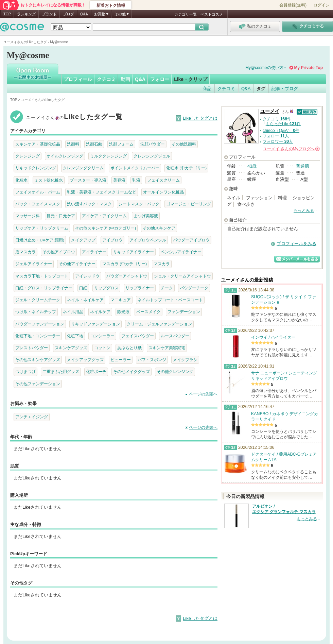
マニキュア (121, 300)
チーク (167, 288)
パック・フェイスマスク (38, 204)
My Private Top (309, 68)
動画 (125, 79)
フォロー (160, 79)
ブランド (49, 14)
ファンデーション (184, 312)
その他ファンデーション (38, 384)
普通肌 (303, 166)
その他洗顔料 (184, 144)
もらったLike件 (283, 124)
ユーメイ (270, 111)
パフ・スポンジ (152, 360)
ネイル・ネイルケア (85, 300)
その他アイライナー (77, 264)
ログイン (321, 5)
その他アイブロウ (59, 252)
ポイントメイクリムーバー (135, 168)
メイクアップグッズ (85, 360)
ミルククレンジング (108, 156)
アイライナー (94, 252)
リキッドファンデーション (95, 324)
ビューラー (121, 360)
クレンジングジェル (152, 156)
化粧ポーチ (96, 371)
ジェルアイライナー (34, 264)
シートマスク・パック (139, 204)
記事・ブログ (285, 89)
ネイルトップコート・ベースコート (170, 300)
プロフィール (78, 79)
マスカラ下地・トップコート (42, 276)
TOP (7, 14)
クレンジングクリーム (83, 168)
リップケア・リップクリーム (42, 228)
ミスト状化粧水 (49, 180)
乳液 (136, 180)
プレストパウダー (32, 348)
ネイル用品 (73, 312)
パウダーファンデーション (40, 324)
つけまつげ (25, 371)
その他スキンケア (159, 228)
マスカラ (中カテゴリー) (125, 264)
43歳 (252, 166)
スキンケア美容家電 (167, 348)
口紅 (83, 288)
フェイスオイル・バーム (38, 192)
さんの (291, 149)
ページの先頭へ (203, 394)
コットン (102, 348)
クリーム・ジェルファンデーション (159, 324)
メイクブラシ (185, 360)
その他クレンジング (175, 371)
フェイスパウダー (138, 336)
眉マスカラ (25, 252)
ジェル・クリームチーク (38, 300)
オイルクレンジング (65, 156)
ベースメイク (148, 312)
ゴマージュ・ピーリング (189, 204)
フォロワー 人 (278, 141)
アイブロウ (112, 240)
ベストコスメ (212, 14)
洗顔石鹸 (94, 144)
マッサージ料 (28, 216)
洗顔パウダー (153, 144)
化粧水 (21, 180)
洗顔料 (73, 144)
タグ (261, 89)
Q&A (84, 14)
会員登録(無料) (293, 5)
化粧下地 (75, 336)
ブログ (68, 14)
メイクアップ (83, 240)
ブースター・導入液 (88, 180)
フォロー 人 (276, 136)
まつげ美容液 (146, 216)
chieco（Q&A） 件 (281, 131)
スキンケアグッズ (71, 348)
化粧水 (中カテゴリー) (186, 168)
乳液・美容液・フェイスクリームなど (102, 192)
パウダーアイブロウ (191, 240)
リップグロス (106, 288)
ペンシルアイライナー (181, 252)
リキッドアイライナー (134, 252)
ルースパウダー (175, 336)
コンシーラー (102, 336)
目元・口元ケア (61, 216)
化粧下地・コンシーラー (38, 336)
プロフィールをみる (296, 244)
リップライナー (140, 288)
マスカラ (162, 264)
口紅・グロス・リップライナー (44, 288)
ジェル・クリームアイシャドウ (182, 276)
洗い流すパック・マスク (89, 204)
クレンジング (28, 156)
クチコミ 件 (277, 119)
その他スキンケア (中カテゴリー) (106, 228)
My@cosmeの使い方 (264, 68)
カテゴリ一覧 (186, 14)
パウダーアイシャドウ (127, 276)
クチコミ (106, 79)
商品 (207, 89)
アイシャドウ (87, 276)
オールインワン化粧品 (163, 192)
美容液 (119, 180)
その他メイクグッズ (132, 371)
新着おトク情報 (111, 5)
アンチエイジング (32, 417)
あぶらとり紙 (129, 348)
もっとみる (304, 210)
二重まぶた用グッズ (61, 371)
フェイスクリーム (163, 180)
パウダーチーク (194, 288)
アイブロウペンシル (148, 240)
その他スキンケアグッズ (38, 360)
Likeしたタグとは (200, 118)
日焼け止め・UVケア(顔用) (40, 240)
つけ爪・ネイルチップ (36, 312)
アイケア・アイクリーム (104, 216)
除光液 (123, 312)
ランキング (26, 14)
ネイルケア (100, 312)
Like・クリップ (191, 79)
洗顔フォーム (121, 144)
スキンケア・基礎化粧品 (38, 144)
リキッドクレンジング (36, 168)
